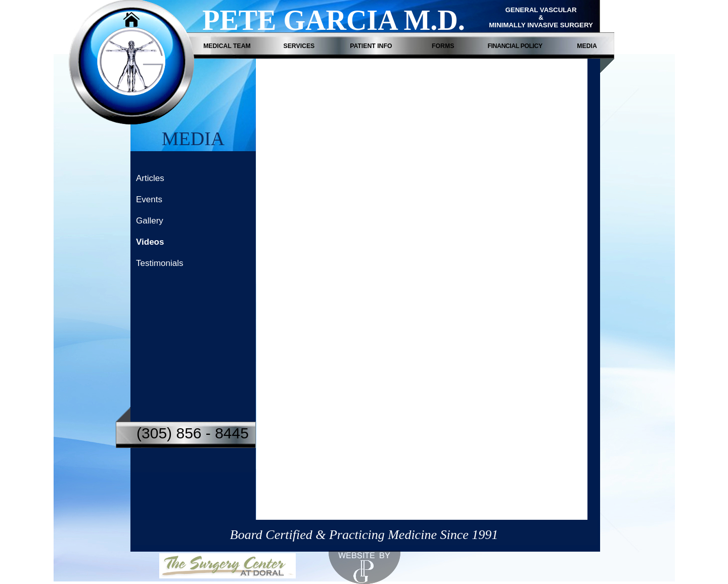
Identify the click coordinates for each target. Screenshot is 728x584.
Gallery (150, 221)
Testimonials (160, 264)
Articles (150, 179)
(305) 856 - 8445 (193, 433)
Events (149, 200)
